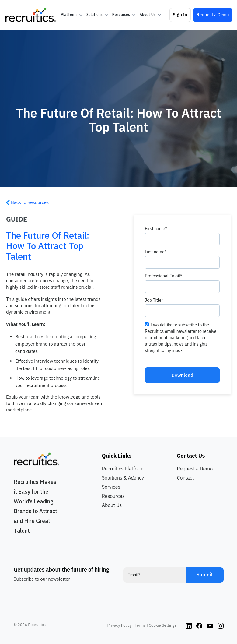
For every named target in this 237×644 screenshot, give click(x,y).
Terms (140, 625)
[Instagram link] (189, 625)
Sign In (180, 15)
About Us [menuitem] (112, 505)
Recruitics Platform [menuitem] (123, 469)
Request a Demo (213, 15)
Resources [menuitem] (113, 496)
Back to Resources (27, 202)
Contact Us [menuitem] (191, 456)
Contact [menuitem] (186, 478)
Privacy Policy (120, 625)
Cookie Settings (162, 625)
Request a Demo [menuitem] (195, 469)
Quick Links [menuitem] (117, 456)
